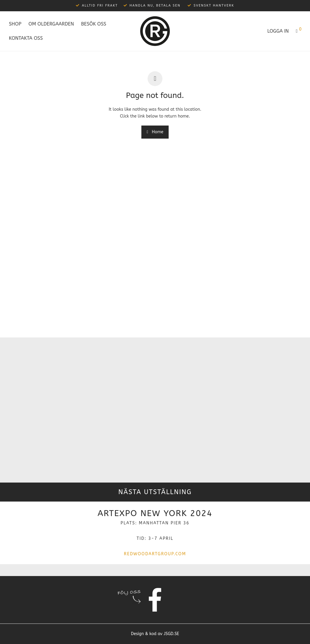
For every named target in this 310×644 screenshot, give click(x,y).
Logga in (278, 31)
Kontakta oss (26, 38)
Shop (15, 24)
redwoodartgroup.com (155, 554)
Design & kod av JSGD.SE (155, 634)
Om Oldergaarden (51, 24)
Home (155, 132)
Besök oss (94, 24)
